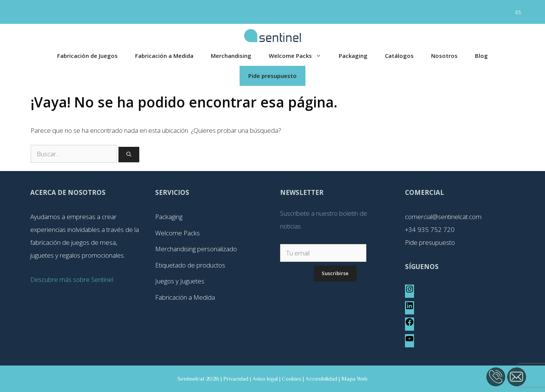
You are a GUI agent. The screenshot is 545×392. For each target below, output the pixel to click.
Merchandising (231, 56)
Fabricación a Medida (164, 56)
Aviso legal (265, 379)
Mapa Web (354, 379)
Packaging (353, 56)
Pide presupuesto (272, 76)
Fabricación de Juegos (87, 56)
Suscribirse (335, 273)
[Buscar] (129, 155)
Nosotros (444, 56)
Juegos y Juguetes (180, 281)
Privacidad (236, 379)
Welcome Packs (299, 56)
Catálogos (399, 56)
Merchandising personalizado (196, 249)
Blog (481, 56)
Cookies (292, 379)
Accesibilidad (321, 379)
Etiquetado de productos (190, 265)
